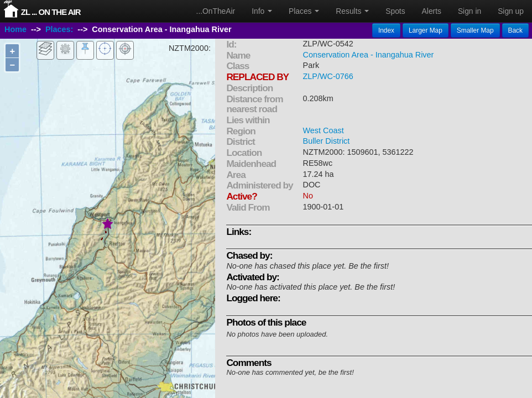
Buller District (327, 141)
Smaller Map (475, 30)
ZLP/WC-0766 (328, 76)
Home (15, 29)
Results (352, 11)
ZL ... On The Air (51, 12)
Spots (395, 11)
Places (304, 11)
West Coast (324, 130)
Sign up (511, 11)
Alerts (432, 11)
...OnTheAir (216, 11)
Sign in (470, 11)
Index (386, 30)
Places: (59, 29)
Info (262, 11)
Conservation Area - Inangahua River (369, 55)
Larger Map (426, 30)
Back (515, 30)
